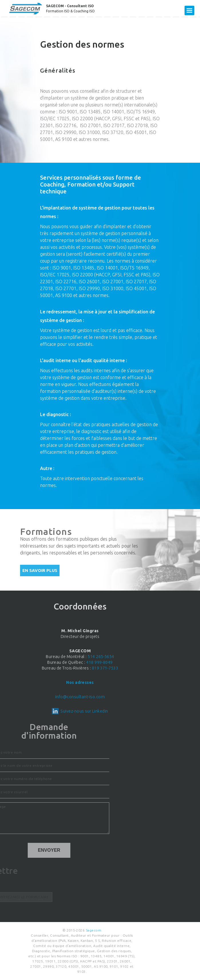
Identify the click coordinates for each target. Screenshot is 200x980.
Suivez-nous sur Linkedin (42, 711)
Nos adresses (38, 682)
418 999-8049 (57, 662)
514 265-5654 (59, 657)
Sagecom (55, 930)
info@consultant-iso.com (37, 697)
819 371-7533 (63, 668)
